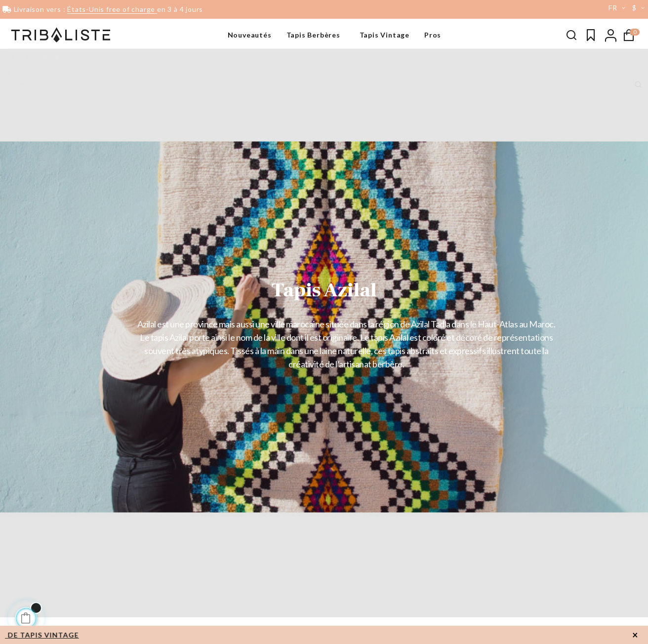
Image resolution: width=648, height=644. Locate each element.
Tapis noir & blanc (38, 57)
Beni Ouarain (30, 72)
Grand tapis (28, 86)
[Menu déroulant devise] (640, 8)
